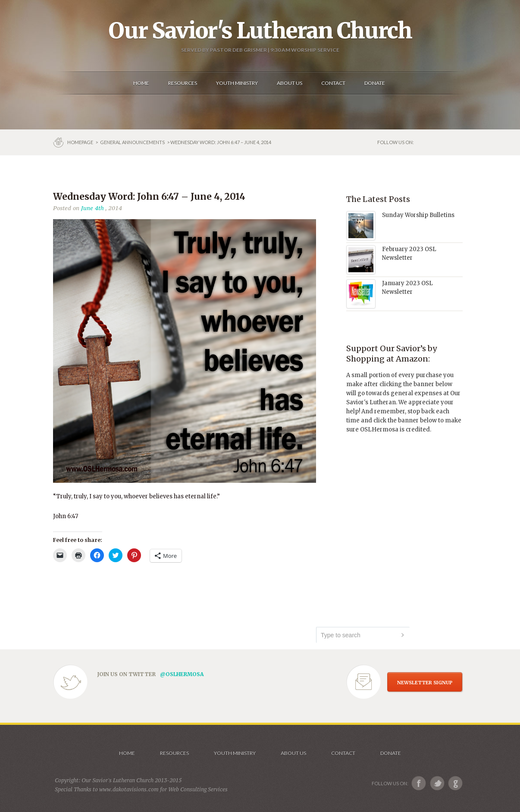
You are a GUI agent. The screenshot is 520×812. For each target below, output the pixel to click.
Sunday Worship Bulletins (418, 215)
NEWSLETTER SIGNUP (425, 683)
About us (293, 753)
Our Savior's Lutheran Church (260, 31)
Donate (391, 753)
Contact (343, 753)
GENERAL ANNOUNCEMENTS (132, 142)
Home (127, 753)
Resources (174, 753)
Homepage (81, 142)
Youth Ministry (235, 753)
